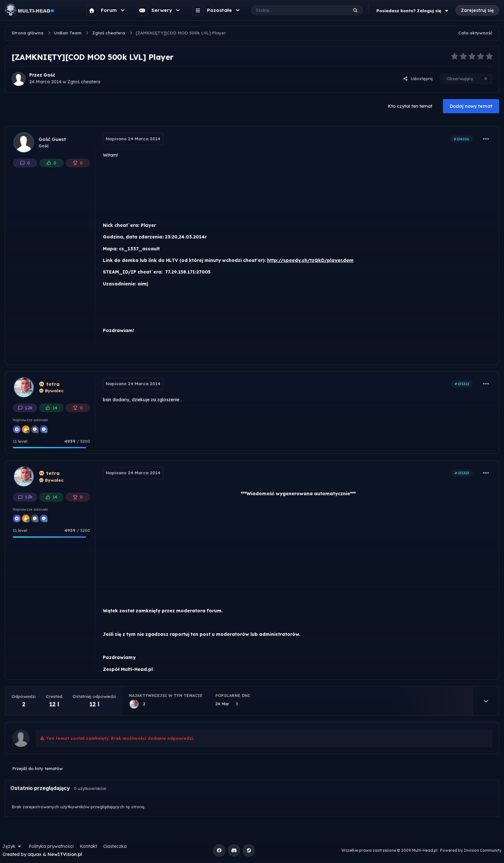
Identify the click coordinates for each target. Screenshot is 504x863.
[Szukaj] (293, 10)
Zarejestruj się (477, 10)
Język (13, 846)
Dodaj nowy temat (471, 106)
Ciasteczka (115, 846)
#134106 (461, 139)
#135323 (462, 473)
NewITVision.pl (65, 854)
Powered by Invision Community (471, 850)
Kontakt (88, 846)
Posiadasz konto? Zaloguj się (413, 11)
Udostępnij (418, 79)
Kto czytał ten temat (410, 106)
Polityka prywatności (51, 846)
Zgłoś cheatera (84, 82)
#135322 (462, 384)
